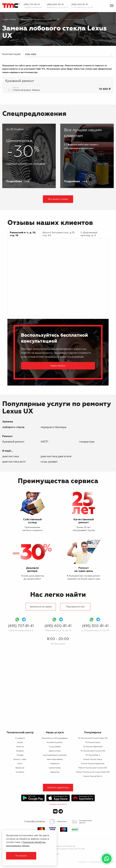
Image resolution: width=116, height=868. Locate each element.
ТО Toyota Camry (93, 743)
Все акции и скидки (58, 199)
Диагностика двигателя (56, 457)
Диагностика (11, 457)
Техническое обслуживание (55, 738)
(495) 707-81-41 (32, 5)
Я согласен (21, 856)
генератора (87, 442)
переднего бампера (53, 427)
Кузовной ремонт (13, 442)
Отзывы (20, 755)
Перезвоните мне (75, 607)
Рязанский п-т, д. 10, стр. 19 (57, 7)
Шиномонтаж (55, 768)
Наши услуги (55, 733)
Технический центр (20, 733)
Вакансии (20, 768)
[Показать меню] (112, 6)
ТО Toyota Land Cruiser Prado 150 (93, 738)
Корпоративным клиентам (55, 755)
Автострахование (55, 759)
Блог (20, 764)
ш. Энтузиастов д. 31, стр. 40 (82, 7)
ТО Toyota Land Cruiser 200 (93, 751)
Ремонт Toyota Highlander (93, 764)
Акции (20, 743)
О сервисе (20, 738)
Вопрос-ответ (20, 759)
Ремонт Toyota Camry (93, 759)
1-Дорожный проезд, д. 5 (33, 7)
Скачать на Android (58, 804)
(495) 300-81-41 (80, 5)
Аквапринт (55, 764)
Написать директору (58, 788)
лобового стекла (13, 427)
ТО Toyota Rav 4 (93, 755)
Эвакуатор (55, 772)
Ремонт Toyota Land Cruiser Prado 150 (93, 772)
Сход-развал (49, 462)
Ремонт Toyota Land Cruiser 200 (93, 768)
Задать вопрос (58, 366)
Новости (20, 747)
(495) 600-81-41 (55, 5)
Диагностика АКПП (14, 462)
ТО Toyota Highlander (93, 747)
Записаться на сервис (41, 607)
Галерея (20, 751)
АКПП (44, 442)
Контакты (20, 772)
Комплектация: (11, 54)
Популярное (93, 733)
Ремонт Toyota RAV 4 (93, 776)
